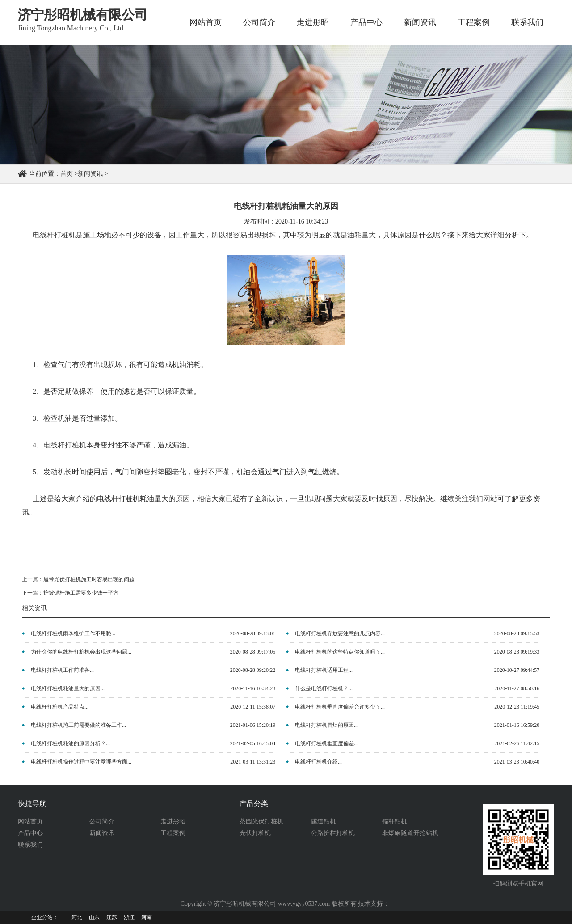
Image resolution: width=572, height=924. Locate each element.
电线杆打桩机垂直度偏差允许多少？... (340, 707)
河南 (147, 917)
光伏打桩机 (255, 833)
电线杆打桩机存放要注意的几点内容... (340, 633)
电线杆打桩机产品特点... (60, 707)
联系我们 (527, 22)
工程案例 (474, 22)
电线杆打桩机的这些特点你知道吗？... (340, 652)
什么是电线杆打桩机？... (324, 688)
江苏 (112, 917)
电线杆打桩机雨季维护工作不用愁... (73, 633)
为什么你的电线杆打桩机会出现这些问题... (81, 652)
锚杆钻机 (395, 821)
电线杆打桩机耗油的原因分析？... (70, 743)
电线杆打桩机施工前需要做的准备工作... (78, 725)
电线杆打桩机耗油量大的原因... (68, 688)
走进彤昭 (313, 22)
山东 (94, 917)
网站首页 (206, 22)
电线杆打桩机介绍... (318, 762)
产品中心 (366, 22)
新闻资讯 (420, 22)
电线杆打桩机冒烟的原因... (326, 725)
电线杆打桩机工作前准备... (62, 670)
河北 (77, 917)
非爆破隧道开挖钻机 (410, 833)
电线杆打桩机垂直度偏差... (326, 743)
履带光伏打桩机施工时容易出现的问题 (89, 579)
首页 (67, 174)
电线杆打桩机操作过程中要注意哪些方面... (81, 762)
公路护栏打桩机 (333, 833)
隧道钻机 (324, 821)
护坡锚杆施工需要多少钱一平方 (81, 593)
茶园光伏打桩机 (261, 821)
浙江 (129, 917)
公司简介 (259, 22)
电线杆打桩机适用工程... (324, 670)
